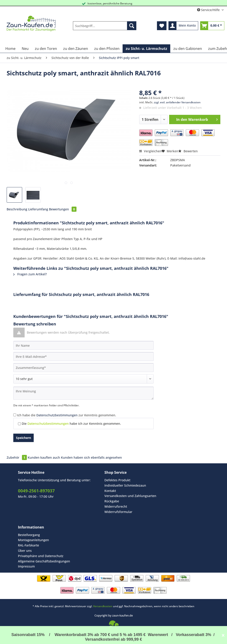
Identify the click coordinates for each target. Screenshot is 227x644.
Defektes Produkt (117, 480)
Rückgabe (112, 501)
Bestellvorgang (29, 535)
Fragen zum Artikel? (30, 274)
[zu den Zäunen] (76, 49)
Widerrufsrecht (116, 506)
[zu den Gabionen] (188, 49)
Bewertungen (63, 209)
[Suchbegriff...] (105, 26)
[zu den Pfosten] (107, 49)
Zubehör (17, 457)
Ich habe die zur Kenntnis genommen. (67, 415)
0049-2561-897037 (36, 491)
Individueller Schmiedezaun (125, 485)
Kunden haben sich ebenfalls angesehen (91, 457)
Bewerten (188, 151)
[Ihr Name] (83, 345)
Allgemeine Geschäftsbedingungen (44, 561)
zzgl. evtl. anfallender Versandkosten (177, 102)
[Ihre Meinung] (83, 393)
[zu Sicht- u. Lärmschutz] (146, 49)
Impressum (26, 566)
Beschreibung (17, 209)
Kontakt (110, 491)
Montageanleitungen (33, 540)
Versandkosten (103, 606)
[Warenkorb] (212, 26)
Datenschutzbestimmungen (57, 415)
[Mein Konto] (183, 26)
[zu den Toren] (46, 49)
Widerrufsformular (118, 512)
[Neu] (25, 49)
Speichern (23, 438)
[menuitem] (105, 28)
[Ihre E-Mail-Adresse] (83, 356)
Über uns (25, 551)
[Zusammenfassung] (83, 368)
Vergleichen (150, 151)
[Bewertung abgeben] (83, 379)
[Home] (10, 49)
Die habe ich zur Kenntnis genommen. (71, 424)
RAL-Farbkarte (28, 545)
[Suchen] (132, 26)
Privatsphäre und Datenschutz (41, 556)
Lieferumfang (38, 209)
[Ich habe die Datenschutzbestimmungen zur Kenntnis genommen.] (15, 415)
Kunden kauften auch (44, 457)
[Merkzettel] (162, 26)
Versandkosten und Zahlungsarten (130, 496)
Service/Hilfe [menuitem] (209, 10)
